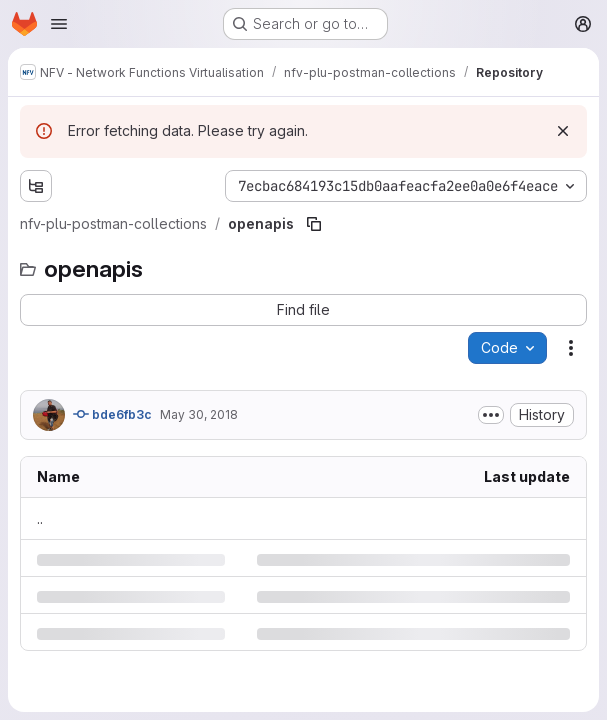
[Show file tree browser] (36, 186)
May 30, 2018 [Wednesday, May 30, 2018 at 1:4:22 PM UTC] (199, 414)
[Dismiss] (563, 131)
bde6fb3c (112, 414)
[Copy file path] (314, 224)
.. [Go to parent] (40, 518)
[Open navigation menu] (59, 24)
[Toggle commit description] (491, 415)
